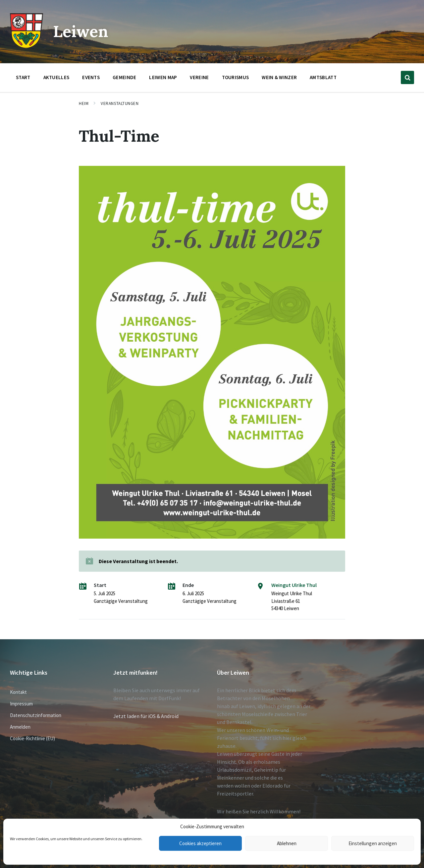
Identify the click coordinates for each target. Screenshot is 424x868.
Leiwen (81, 31)
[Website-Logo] (26, 47)
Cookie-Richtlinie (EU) (32, 738)
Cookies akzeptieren (200, 843)
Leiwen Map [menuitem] (163, 77)
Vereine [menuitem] (199, 77)
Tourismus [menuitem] (236, 77)
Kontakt (18, 692)
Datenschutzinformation (36, 715)
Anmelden (20, 727)
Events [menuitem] (91, 77)
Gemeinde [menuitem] (124, 77)
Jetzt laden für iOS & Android (146, 716)
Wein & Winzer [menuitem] (279, 77)
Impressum (21, 704)
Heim (84, 103)
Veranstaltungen (120, 103)
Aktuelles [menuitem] (56, 77)
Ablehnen (287, 843)
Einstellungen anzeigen (373, 843)
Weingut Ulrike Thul (294, 585)
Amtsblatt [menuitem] (323, 77)
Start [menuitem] (23, 77)
